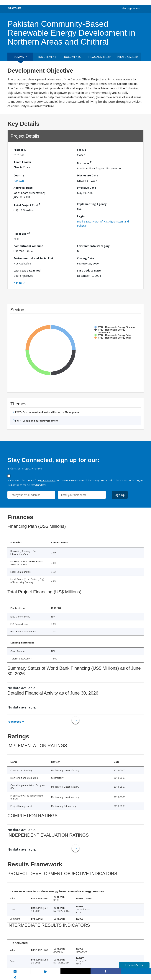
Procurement (46, 57)
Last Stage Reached (27, 270)
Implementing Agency (92, 204)
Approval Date (23, 188)
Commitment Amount (28, 246)
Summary (20, 57)
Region (82, 216)
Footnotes (14, 722)
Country (19, 175)
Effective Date (87, 188)
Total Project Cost (27, 205)
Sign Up (120, 495)
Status (81, 150)
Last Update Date (89, 270)
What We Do (15, 8)
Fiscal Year (22, 233)
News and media (100, 57)
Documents (72, 57)
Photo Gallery (128, 57)
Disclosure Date (88, 175)
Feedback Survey (134, 965)
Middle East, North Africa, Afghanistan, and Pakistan (103, 224)
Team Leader (22, 162)
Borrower (84, 163)
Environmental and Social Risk (34, 258)
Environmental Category (93, 246)
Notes (18, 283)
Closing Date (86, 258)
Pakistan (19, 181)
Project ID (20, 150)
